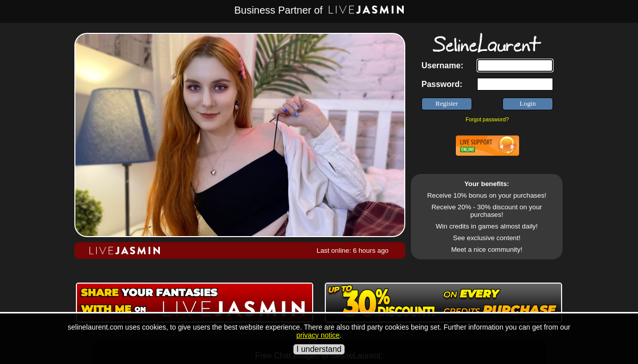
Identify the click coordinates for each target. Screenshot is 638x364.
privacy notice (318, 335)
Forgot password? (487, 119)
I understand (319, 349)
